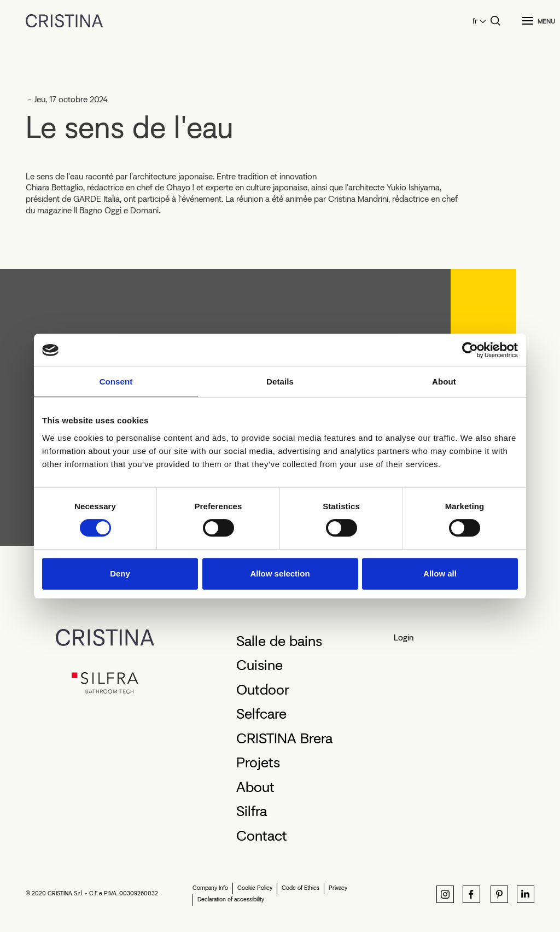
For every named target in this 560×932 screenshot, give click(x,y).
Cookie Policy (255, 888)
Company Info (210, 888)
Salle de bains (279, 641)
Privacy (338, 888)
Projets (258, 762)
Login (404, 637)
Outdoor (263, 690)
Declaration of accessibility (231, 899)
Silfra (252, 811)
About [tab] (444, 381)
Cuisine (259, 665)
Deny (120, 573)
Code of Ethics (301, 888)
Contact (262, 836)
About (255, 787)
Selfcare (261, 714)
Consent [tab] (116, 381)
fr (475, 21)
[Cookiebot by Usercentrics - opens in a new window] (470, 350)
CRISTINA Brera (284, 738)
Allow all (440, 573)
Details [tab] (280, 381)
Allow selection (280, 573)
